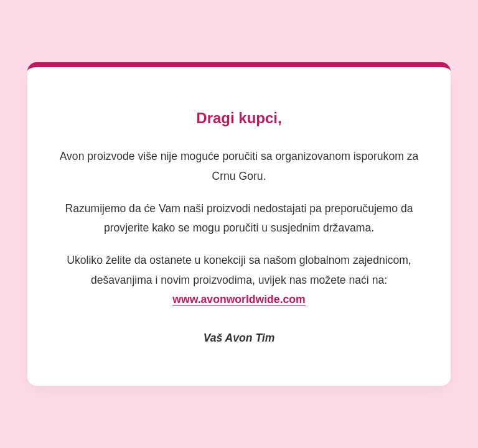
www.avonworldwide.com (239, 299)
